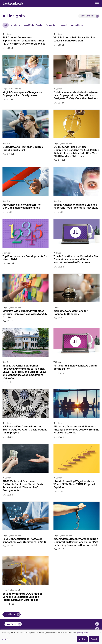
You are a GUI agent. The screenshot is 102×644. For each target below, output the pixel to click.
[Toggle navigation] (97, 3)
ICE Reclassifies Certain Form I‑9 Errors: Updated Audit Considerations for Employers (25, 430)
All (6, 25)
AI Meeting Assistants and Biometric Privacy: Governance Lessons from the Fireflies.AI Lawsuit (76, 430)
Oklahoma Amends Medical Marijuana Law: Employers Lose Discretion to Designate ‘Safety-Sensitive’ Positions (76, 96)
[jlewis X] (97, 629)
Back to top (12, 624)
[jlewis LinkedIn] (97, 624)
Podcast (63, 25)
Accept (94, 639)
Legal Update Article (33, 25)
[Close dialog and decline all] (100, 632)
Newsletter (51, 25)
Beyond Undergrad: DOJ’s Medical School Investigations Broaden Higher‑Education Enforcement (23, 597)
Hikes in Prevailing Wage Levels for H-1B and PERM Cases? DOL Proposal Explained (75, 485)
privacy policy (83, 633)
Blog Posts (15, 25)
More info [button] (6, 639)
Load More (10, 614)
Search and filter (88, 16)
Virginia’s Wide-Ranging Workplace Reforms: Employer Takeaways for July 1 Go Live (25, 314)
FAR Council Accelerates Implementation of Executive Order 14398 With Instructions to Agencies (24, 41)
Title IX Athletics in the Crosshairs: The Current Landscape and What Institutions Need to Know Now (76, 260)
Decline (82, 639)
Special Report (78, 25)
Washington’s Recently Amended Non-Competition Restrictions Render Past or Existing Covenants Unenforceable (76, 542)
